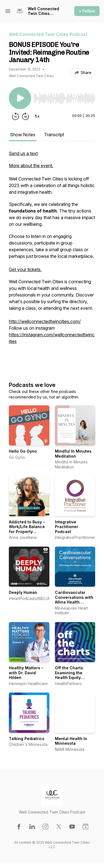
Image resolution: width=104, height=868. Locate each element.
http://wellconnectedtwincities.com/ (45, 321)
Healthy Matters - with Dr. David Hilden (26, 673)
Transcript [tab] (54, 135)
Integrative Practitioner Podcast (67, 527)
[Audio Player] (64, 97)
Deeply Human (23, 592)
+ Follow (87, 11)
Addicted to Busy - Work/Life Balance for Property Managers (27, 529)
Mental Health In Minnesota (71, 741)
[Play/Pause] (20, 98)
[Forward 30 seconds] (26, 116)
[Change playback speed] (37, 116)
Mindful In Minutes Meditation (73, 454)
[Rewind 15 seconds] (16, 116)
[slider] (64, 98)
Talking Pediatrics (27, 739)
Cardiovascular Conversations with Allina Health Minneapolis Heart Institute (74, 602)
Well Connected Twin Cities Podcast (43, 11)
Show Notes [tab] (23, 135)
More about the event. (31, 166)
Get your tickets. (25, 269)
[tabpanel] (52, 260)
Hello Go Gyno (23, 451)
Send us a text (23, 153)
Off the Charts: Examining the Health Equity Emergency (69, 675)
